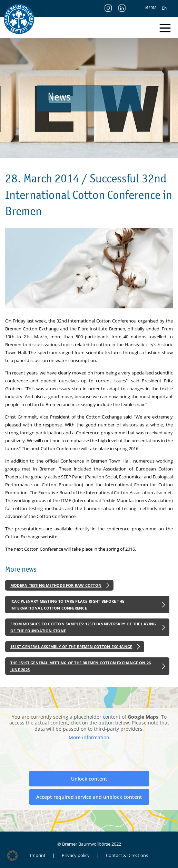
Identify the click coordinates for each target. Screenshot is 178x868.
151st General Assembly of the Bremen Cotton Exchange (71, 647)
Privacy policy (76, 855)
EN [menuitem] (165, 8)
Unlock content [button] (89, 779)
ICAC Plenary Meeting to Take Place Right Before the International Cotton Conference (67, 605)
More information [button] (89, 738)
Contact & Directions (127, 855)
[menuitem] (165, 8)
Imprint (38, 855)
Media (151, 8)
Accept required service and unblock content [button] (89, 797)
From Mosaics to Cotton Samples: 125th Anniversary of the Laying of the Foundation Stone (83, 627)
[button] (12, 856)
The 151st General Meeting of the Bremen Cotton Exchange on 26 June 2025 (81, 666)
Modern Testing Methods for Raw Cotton (56, 585)
